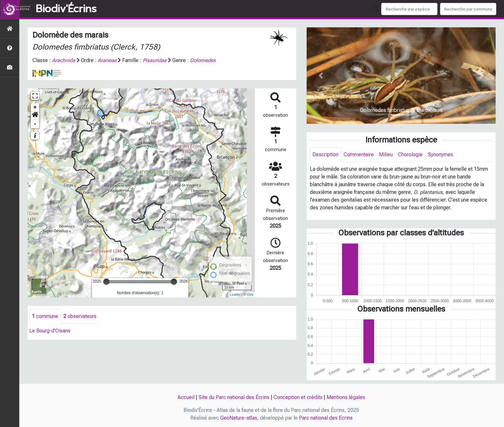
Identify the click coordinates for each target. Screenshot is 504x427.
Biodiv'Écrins (66, 9)
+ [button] (35, 107)
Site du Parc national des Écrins (234, 397)
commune (45, 316)
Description (325, 154)
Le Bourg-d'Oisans (50, 331)
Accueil (186, 397)
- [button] (35, 124)
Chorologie (410, 154)
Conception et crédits (298, 397)
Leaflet (235, 295)
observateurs (80, 316)
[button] (35, 116)
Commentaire (359, 154)
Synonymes (441, 154)
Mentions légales (346, 397)
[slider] (106, 282)
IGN (250, 295)
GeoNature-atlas (239, 418)
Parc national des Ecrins (326, 418)
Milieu (386, 154)
